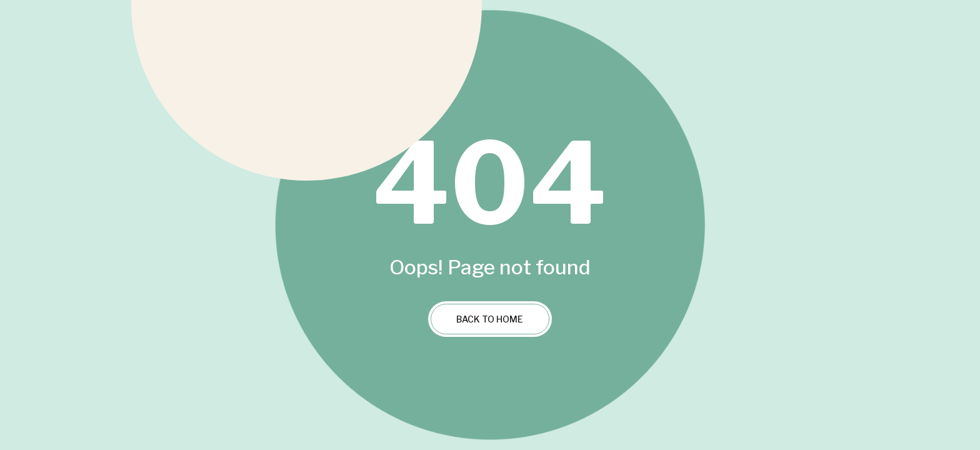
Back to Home (490, 319)
